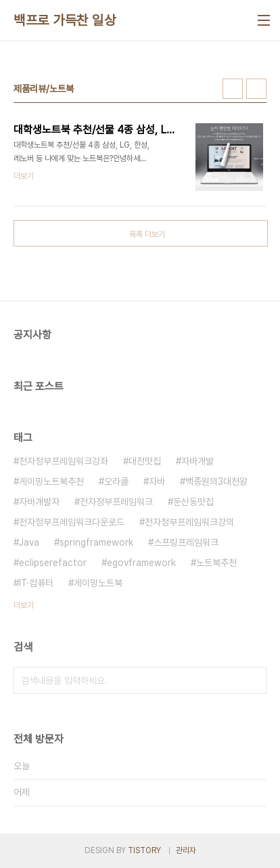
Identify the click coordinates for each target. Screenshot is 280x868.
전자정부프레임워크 (116, 502)
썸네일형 (233, 89)
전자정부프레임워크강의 (189, 522)
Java (29, 542)
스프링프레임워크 (186, 542)
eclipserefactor (53, 563)
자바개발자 (39, 502)
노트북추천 (216, 563)
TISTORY (144, 850)
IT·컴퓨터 (36, 583)
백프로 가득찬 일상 (65, 20)
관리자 (186, 850)
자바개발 (197, 461)
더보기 (24, 605)
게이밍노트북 (98, 583)
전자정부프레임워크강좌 (64, 461)
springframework (96, 542)
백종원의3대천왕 (216, 481)
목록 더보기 (147, 234)
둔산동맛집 (193, 502)
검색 (253, 680)
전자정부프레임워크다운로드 (72, 522)
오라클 (116, 481)
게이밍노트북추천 (51, 481)
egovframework (141, 563)
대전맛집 (145, 461)
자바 (157, 481)
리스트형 (256, 89)
